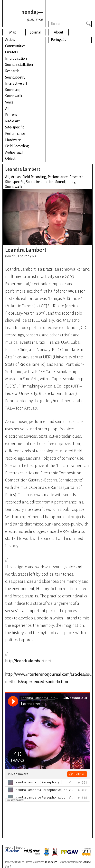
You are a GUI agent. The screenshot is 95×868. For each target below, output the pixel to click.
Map (13, 32)
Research (12, 71)
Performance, (59, 177)
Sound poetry (15, 77)
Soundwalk (14, 96)
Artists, (17, 177)
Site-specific (15, 127)
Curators (11, 52)
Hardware (13, 140)
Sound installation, (41, 182)
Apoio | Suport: (15, 848)
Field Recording (17, 146)
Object (10, 159)
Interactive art (16, 83)
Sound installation (19, 65)
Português (58, 40)
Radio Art (12, 121)
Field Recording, (35, 177)
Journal (36, 32)
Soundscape (14, 90)
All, (8, 177)
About (58, 32)
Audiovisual (14, 152)
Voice (9, 102)
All (7, 109)
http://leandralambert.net (28, 661)
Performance (15, 134)
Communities (15, 46)
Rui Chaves (51, 862)
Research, (77, 177)
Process (11, 115)
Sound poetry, (66, 182)
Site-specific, (15, 182)
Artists (10, 40)
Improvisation (16, 58)
